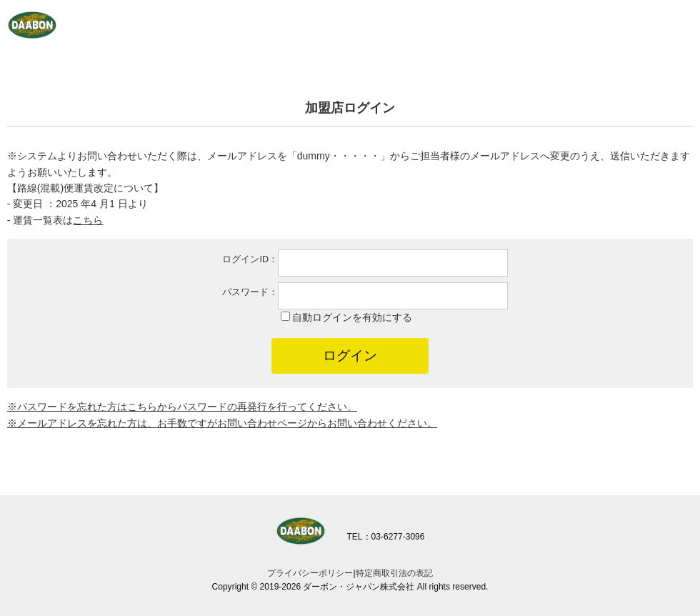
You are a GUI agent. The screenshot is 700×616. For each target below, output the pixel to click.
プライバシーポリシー (310, 573)
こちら (142, 407)
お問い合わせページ (262, 423)
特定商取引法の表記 (394, 573)
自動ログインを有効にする (352, 317)
